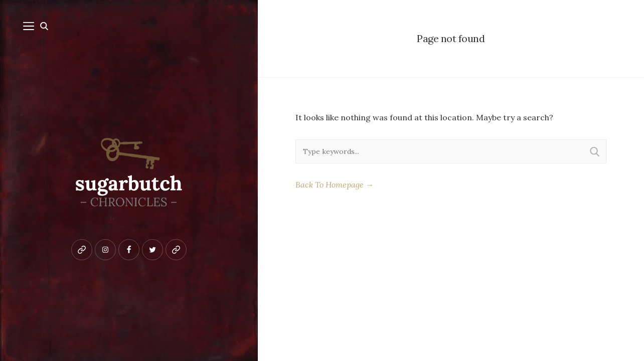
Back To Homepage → (335, 185)
